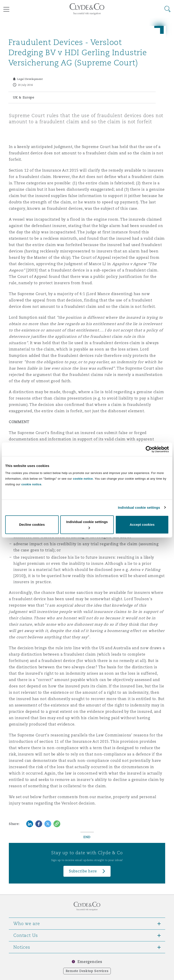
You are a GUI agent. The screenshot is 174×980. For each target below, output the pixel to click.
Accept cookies (142, 525)
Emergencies (90, 962)
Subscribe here (83, 871)
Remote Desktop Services (87, 971)
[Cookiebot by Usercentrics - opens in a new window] (149, 449)
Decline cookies (32, 525)
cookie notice (83, 479)
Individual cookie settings (139, 507)
